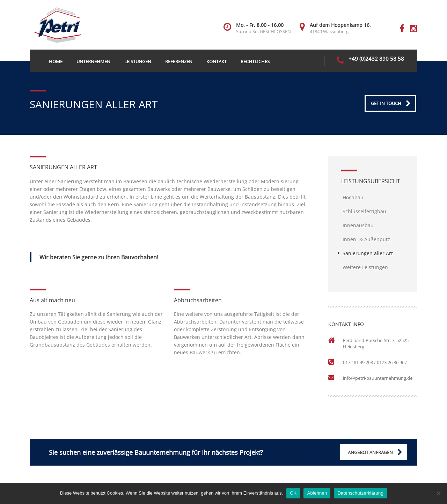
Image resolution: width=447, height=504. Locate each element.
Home (56, 61)
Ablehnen (317, 493)
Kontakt (217, 61)
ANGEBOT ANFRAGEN (370, 452)
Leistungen (138, 61)
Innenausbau (358, 225)
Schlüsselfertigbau (364, 211)
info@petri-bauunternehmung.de (378, 378)
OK (293, 493)
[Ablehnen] (438, 493)
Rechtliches (255, 61)
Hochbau (353, 197)
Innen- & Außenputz (366, 239)
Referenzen (179, 61)
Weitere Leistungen (365, 267)
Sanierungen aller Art (368, 253)
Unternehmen (93, 61)
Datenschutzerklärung (360, 493)
